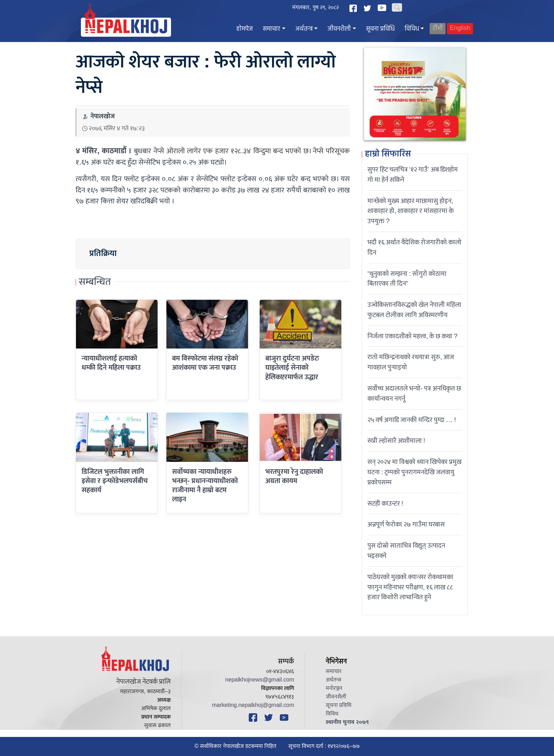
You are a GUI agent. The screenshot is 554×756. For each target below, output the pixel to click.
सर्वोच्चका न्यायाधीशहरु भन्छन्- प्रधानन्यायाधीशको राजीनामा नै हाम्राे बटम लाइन (205, 486)
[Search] (397, 7)
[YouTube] (383, 8)
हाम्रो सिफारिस (388, 154)
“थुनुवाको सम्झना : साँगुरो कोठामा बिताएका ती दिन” (407, 279)
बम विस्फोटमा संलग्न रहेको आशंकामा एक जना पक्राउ (205, 363)
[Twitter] (368, 8)
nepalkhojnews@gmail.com (260, 680)
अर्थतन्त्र (304, 29)
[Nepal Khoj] (126, 27)
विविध (412, 29)
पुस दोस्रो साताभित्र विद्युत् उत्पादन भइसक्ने (406, 551)
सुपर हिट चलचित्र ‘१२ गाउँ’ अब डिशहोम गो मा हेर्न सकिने (413, 175)
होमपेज (245, 29)
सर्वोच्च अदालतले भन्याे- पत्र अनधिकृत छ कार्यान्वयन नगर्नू (414, 394)
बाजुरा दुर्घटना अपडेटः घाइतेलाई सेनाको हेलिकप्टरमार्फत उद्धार (292, 368)
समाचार (272, 29)
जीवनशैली (339, 29)
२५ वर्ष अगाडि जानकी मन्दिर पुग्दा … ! (412, 420)
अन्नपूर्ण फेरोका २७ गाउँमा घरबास (406, 524)
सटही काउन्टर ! (385, 504)
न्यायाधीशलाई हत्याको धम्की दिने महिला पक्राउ (111, 363)
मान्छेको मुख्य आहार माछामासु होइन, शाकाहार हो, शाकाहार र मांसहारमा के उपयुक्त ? (411, 211)
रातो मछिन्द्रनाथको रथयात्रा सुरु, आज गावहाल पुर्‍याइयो (411, 362)
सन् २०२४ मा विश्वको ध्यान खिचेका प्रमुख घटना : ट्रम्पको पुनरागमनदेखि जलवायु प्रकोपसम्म (414, 472)
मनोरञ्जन (334, 688)
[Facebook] (354, 8)
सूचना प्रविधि (380, 29)
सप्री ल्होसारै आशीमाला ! (396, 441)
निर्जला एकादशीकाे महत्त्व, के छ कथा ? (412, 336)
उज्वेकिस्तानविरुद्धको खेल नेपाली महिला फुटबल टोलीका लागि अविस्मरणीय (414, 310)
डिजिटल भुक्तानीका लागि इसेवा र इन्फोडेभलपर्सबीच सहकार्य (115, 481)
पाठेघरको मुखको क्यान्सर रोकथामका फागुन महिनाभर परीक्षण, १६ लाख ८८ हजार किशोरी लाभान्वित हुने (410, 587)
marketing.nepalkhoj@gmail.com (253, 705)
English (460, 28)
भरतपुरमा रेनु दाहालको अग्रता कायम (294, 476)
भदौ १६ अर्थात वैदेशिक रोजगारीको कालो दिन (414, 247)
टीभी (438, 28)
